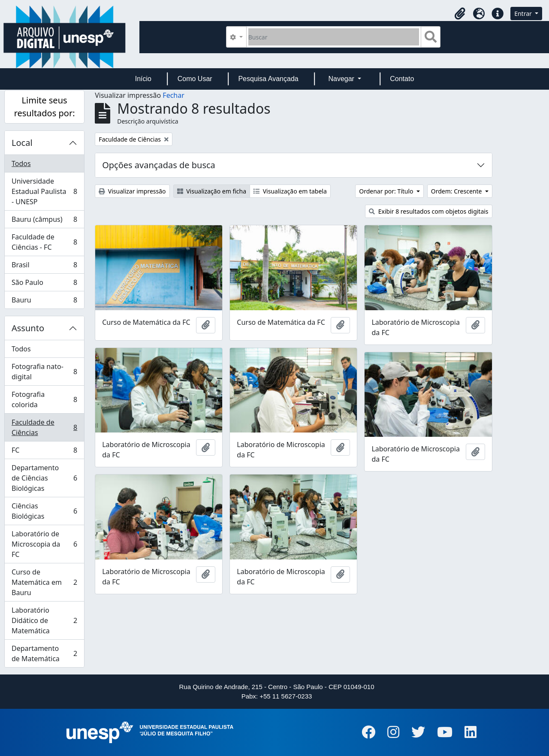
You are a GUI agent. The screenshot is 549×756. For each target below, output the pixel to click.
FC (44, 452)
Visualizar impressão (132, 191)
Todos (21, 163)
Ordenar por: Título (387, 191)
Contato (402, 79)
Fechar (173, 95)
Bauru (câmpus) (44, 221)
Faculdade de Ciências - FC (44, 242)
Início (143, 79)
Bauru (44, 302)
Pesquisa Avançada (268, 79)
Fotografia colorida (44, 399)
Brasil (44, 267)
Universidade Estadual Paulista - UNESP (44, 191)
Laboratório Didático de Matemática (44, 620)
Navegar (342, 79)
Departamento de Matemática (44, 653)
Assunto (28, 328)
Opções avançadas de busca (159, 165)
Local (22, 143)
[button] (460, 14)
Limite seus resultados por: (45, 107)
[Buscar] (334, 37)
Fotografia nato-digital (44, 372)
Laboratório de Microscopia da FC (44, 544)
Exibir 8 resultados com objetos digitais (428, 211)
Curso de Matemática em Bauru (44, 582)
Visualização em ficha (212, 191)
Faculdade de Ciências (44, 427)
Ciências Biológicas (44, 511)
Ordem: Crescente (457, 191)
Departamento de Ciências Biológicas (44, 478)
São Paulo (44, 284)
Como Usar (195, 79)
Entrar (524, 14)
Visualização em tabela (290, 191)
